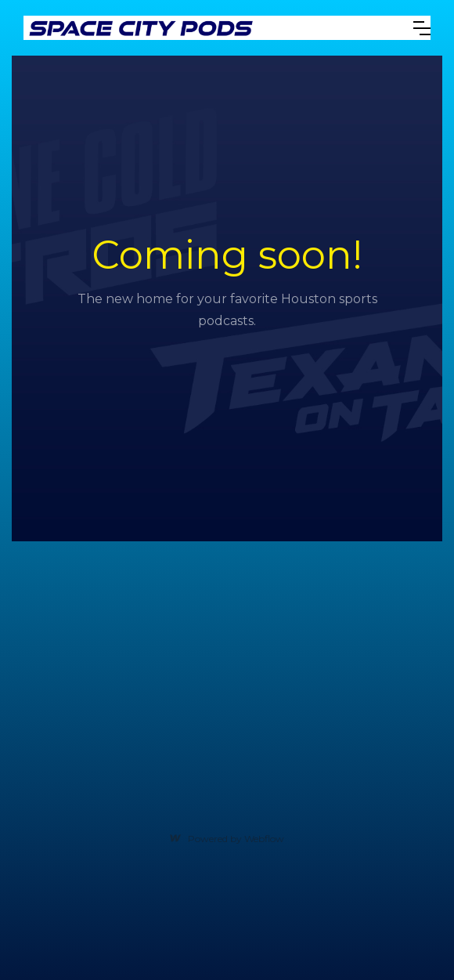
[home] (207, 28)
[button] (422, 28)
